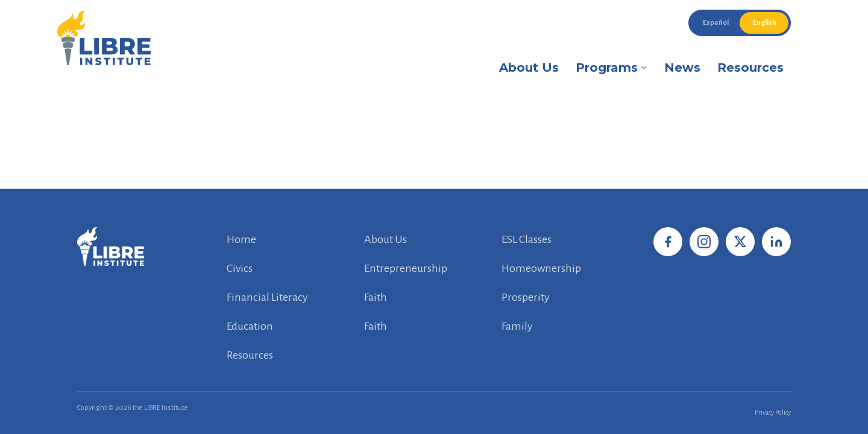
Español (716, 23)
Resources (750, 68)
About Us (529, 68)
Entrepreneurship (406, 268)
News (682, 68)
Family (517, 326)
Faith (376, 297)
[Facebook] (668, 242)
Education (250, 326)
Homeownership (541, 268)
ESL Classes (527, 239)
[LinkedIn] (776, 242)
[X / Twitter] (740, 242)
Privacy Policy (773, 413)
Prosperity (526, 297)
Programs (612, 68)
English (765, 23)
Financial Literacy (267, 297)
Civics (240, 268)
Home (241, 239)
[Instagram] (704, 242)
